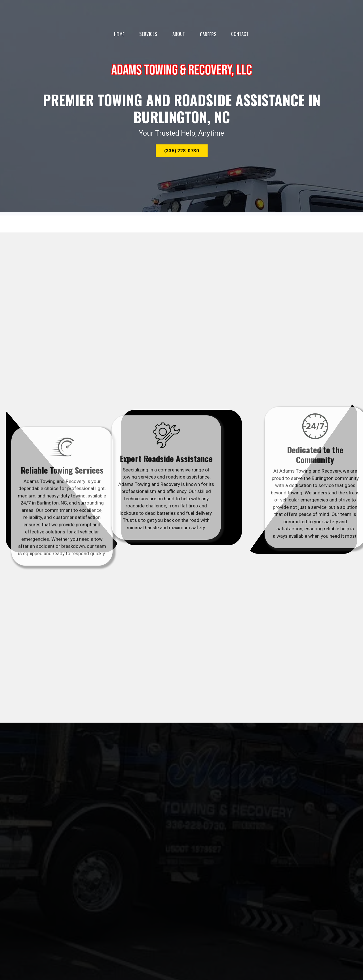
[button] (182, 151)
